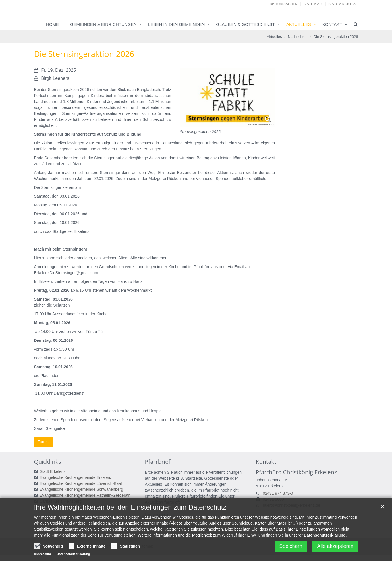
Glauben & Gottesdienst (245, 24)
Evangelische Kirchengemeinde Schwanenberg (81, 489)
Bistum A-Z (313, 4)
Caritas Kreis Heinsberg (61, 501)
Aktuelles (299, 24)
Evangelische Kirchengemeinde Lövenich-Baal (81, 483)
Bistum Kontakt (343, 4)
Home (52, 24)
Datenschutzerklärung (325, 553)
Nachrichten (297, 37)
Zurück (44, 442)
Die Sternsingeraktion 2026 (336, 37)
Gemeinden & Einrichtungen (103, 24)
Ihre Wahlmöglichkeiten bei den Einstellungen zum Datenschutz (130, 525)
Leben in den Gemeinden (176, 24)
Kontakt (332, 24)
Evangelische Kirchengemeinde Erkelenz (76, 477)
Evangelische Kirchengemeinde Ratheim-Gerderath (85, 495)
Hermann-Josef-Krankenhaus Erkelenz (74, 507)
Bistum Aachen (284, 4)
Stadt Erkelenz (53, 471)
